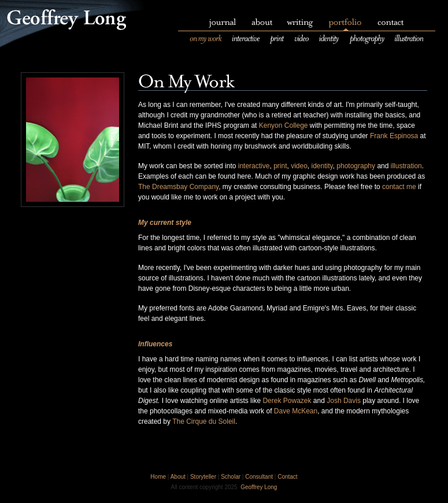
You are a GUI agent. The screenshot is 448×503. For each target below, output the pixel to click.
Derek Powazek (287, 401)
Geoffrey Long (259, 487)
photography (356, 166)
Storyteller (203, 477)
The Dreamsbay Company (178, 187)
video (299, 166)
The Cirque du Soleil (204, 421)
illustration (406, 166)
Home (158, 477)
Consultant (259, 477)
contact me (399, 187)
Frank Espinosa (394, 136)
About (178, 477)
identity (322, 166)
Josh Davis (344, 401)
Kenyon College (284, 125)
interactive (254, 166)
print (280, 166)
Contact (287, 477)
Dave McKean (296, 411)
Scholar (231, 477)
